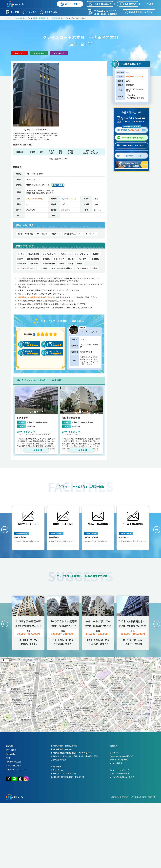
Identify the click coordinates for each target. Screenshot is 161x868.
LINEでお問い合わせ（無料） (134, 138)
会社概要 (12, 12)
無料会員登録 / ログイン (139, 12)
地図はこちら (58, 185)
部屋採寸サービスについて (16, 770)
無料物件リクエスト (129, 156)
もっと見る (36, 450)
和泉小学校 (22, 417)
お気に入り (29, 12)
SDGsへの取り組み (13, 766)
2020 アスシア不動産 (130, 797)
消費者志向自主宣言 (14, 762)
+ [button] (3, 660)
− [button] (7, 660)
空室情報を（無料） (132, 129)
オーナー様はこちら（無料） (131, 145)
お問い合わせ (11, 750)
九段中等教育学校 (71, 417)
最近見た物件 (48, 12)
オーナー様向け (70, 4)
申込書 (150, 4)
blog (8, 758)
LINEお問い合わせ (100, 4)
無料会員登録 (11, 754)
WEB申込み (128, 4)
